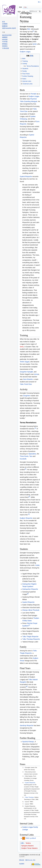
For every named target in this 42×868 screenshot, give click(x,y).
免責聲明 (22, 864)
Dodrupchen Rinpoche (30, 589)
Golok (37, 565)
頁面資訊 (5, 46)
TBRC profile (30, 838)
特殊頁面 (5, 40)
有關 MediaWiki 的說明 (9, 28)
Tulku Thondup (29, 797)
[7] (29, 625)
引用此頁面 (5, 48)
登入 (39, 2)
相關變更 (5, 37)
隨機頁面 (5, 26)
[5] (29, 514)
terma (36, 374)
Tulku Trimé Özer (26, 384)
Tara (31, 456)
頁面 (20, 7)
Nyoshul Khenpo (28, 742)
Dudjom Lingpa (25, 52)
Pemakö (34, 94)
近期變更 (5, 24)
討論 (25, 7)
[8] (27, 686)
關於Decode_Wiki (30, 860)
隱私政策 (22, 860)
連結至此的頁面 (7, 35)
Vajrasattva (32, 454)
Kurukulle (23, 459)
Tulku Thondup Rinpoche (31, 639)
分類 (22, 843)
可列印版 (5, 42)
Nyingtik (30, 372)
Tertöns (28, 843)
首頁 (3, 22)
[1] (33, 31)
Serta (22, 347)
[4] (29, 497)
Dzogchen (23, 372)
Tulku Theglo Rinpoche (30, 637)
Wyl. (29, 29)
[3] (25, 469)
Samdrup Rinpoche (27, 725)
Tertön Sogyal (25, 362)
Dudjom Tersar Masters (29, 848)
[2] (35, 428)
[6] (28, 594)
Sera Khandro (28, 379)
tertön (35, 44)
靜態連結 (5, 44)
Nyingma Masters (27, 846)
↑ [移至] (24, 767)
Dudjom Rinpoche (26, 518)
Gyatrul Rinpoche (26, 176)
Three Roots (24, 456)
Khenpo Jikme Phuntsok (31, 610)
